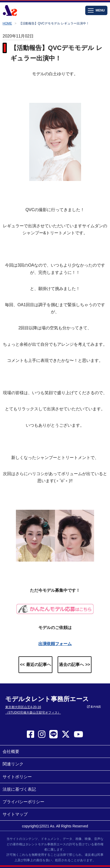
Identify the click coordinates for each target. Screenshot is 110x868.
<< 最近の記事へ (35, 665)
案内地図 (94, 707)
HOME (7, 23)
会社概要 (11, 751)
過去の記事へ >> (74, 665)
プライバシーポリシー (23, 802)
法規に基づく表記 (19, 789)
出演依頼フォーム (55, 644)
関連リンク (13, 764)
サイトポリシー (17, 777)
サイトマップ (15, 814)
